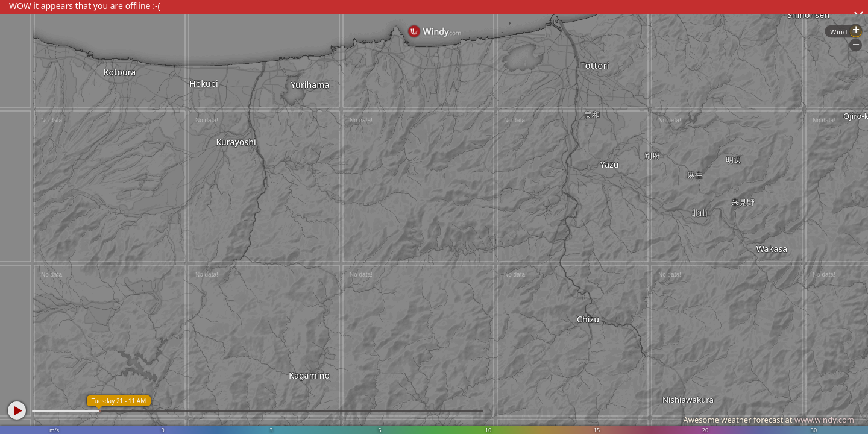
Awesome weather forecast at (769, 420)
